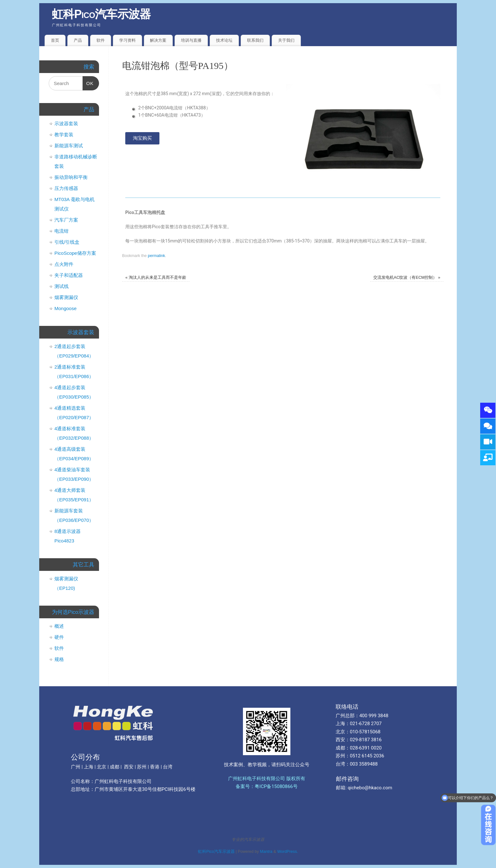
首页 (55, 40)
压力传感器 (66, 188)
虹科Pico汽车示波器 (101, 14)
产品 (78, 40)
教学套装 (64, 134)
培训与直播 (191, 40)
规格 (59, 659)
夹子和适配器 (69, 275)
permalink (156, 256)
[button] (142, 138)
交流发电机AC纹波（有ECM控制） (407, 278)
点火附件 (64, 264)
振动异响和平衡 (71, 177)
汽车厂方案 (66, 220)
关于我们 (286, 40)
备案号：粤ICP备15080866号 (267, 786)
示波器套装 (66, 123)
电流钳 (62, 231)
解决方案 (158, 40)
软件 (101, 40)
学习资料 (127, 40)
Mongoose (65, 308)
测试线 (62, 286)
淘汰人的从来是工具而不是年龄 (156, 278)
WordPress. (288, 852)
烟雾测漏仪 (66, 297)
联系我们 (255, 40)
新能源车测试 (69, 146)
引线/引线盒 (67, 242)
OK (88, 81)
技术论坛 (224, 40)
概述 (59, 626)
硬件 (59, 637)
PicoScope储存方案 (75, 253)
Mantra (266, 852)
